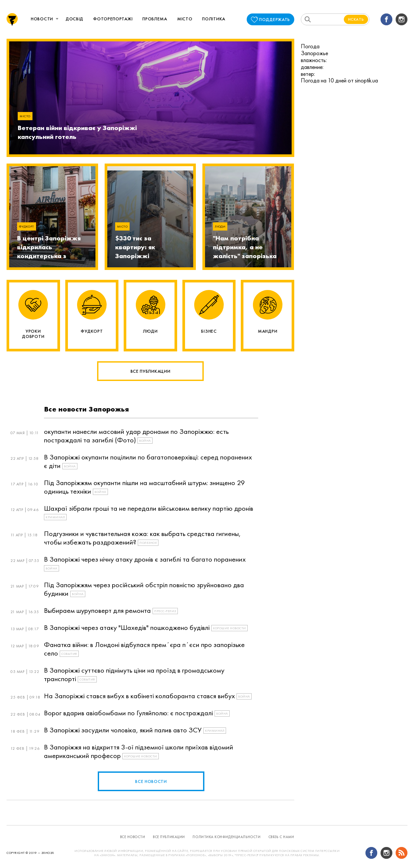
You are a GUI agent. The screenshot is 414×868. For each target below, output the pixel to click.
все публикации (169, 837)
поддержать (275, 19)
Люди (220, 226)
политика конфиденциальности (227, 837)
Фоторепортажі (113, 19)
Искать (356, 19)
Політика (214, 19)
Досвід (74, 19)
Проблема (155, 19)
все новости (151, 781)
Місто (185, 19)
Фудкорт (27, 226)
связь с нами (281, 837)
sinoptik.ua (366, 80)
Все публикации (151, 371)
